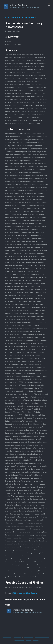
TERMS (29, 640)
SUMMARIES (19, 640)
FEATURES (7, 637)
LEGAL (36, 640)
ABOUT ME (28, 637)
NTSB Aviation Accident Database (25, 593)
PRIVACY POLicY (42, 637)
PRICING (18, 637)
